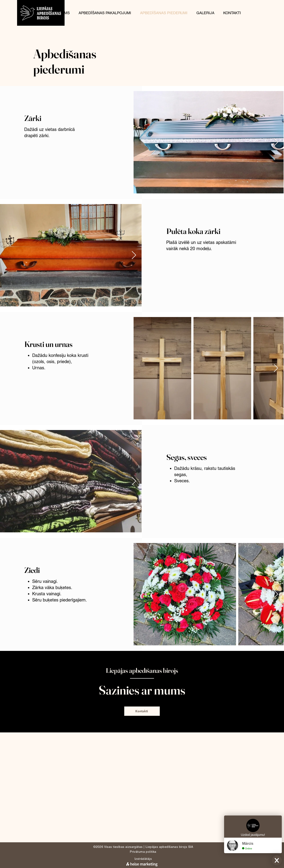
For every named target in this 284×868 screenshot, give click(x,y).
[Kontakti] (142, 711)
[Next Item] (276, 142)
